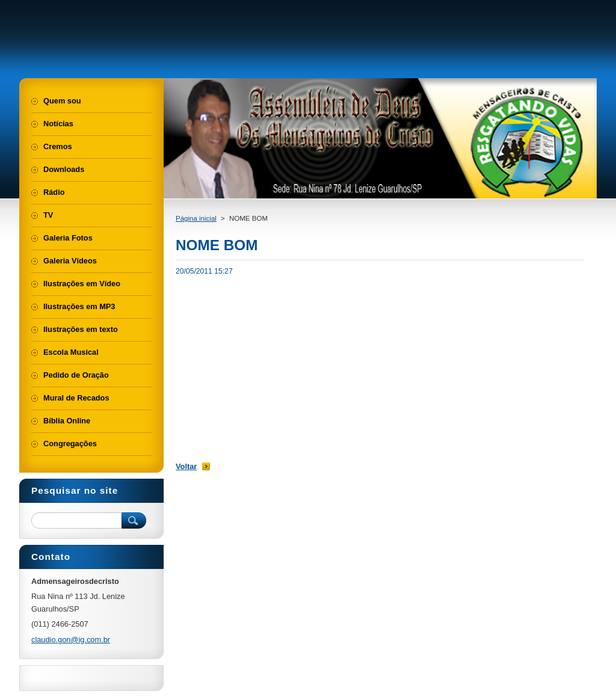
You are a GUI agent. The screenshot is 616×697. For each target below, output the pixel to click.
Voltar (186, 466)
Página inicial (196, 218)
